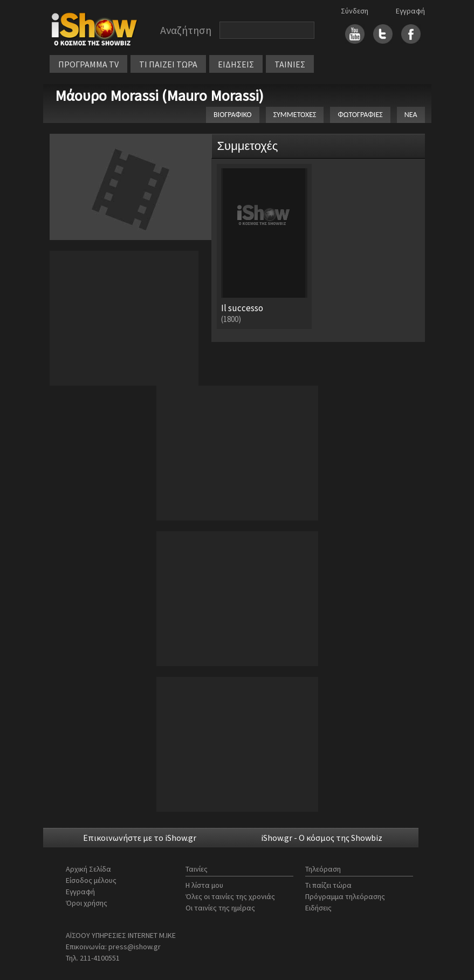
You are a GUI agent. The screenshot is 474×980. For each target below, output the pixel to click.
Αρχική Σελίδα (88, 869)
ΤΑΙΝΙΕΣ (290, 64)
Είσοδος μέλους (91, 880)
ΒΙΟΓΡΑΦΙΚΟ (233, 115)
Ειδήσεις (318, 908)
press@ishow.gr (135, 947)
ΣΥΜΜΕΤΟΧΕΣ (295, 115)
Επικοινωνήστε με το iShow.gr (140, 838)
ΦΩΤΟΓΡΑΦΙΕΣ (360, 115)
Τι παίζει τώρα (328, 885)
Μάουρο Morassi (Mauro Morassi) (159, 95)
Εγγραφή (410, 11)
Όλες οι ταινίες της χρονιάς (230, 896)
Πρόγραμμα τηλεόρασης (345, 896)
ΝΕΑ (411, 115)
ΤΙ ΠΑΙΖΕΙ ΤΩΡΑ (168, 64)
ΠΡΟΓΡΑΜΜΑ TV (88, 64)
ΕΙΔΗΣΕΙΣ (236, 64)
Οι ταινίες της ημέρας (220, 908)
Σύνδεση (355, 11)
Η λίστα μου (204, 885)
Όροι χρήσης (87, 903)
